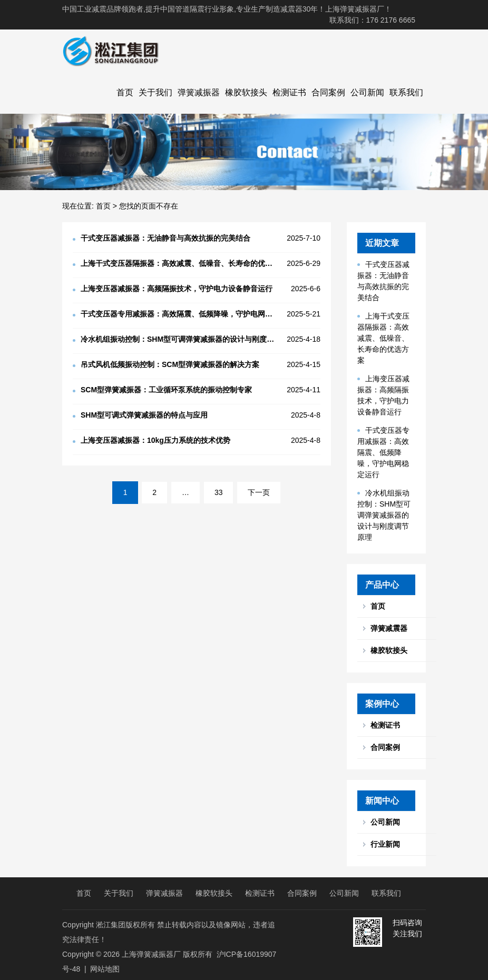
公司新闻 (367, 92)
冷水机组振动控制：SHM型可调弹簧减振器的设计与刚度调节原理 (384, 515)
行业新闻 (385, 844)
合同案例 (328, 92)
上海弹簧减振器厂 (151, 954)
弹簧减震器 (389, 628)
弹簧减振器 (199, 92)
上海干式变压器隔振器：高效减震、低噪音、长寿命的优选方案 (383, 338)
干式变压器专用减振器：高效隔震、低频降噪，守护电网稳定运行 (383, 452)
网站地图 (105, 969)
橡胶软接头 (246, 92)
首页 (125, 92)
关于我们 (155, 92)
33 (219, 492)
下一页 (259, 492)
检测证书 (289, 92)
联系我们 (406, 92)
